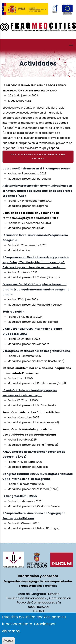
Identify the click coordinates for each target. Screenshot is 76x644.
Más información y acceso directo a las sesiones (38, 157)
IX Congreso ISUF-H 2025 (20, 496)
